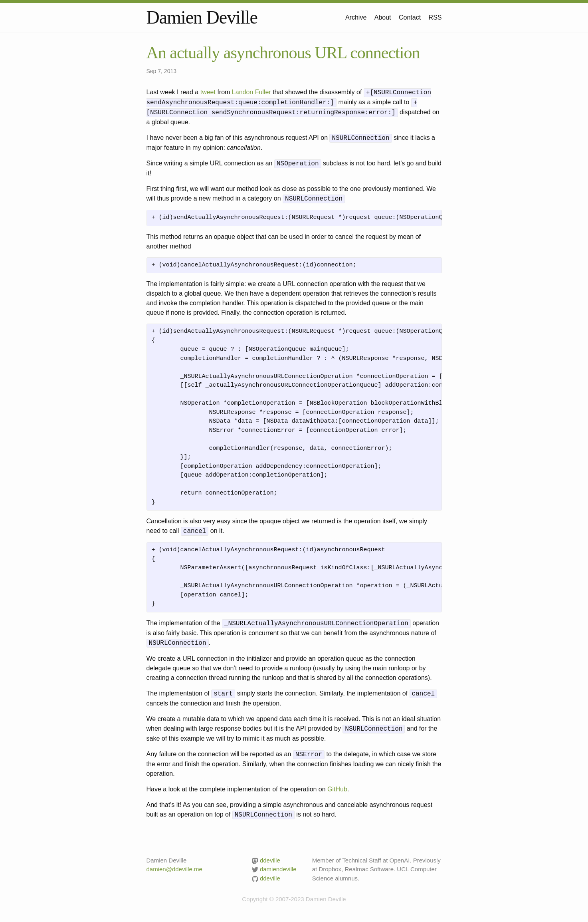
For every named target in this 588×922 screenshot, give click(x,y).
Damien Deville (202, 17)
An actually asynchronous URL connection (283, 53)
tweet (208, 92)
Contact (410, 17)
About (383, 17)
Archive (356, 17)
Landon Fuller (251, 92)
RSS (435, 17)
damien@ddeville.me (174, 869)
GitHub (337, 789)
